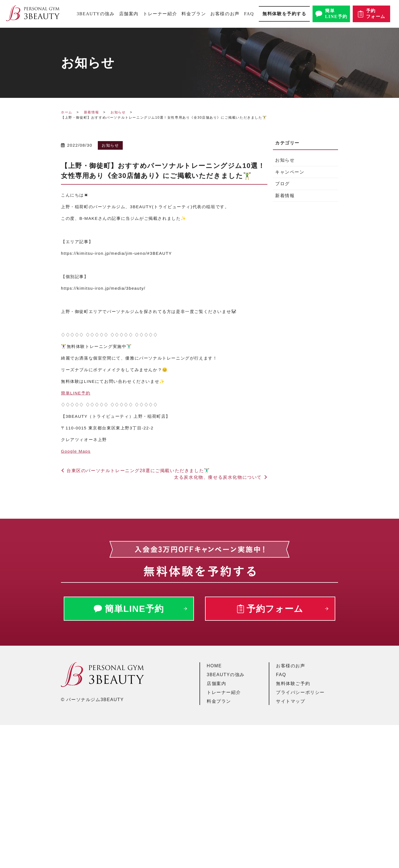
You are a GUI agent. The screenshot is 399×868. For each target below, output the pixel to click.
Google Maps (76, 451)
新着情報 (91, 112)
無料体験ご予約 (293, 684)
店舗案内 (129, 14)
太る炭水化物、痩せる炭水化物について (218, 477)
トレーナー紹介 (160, 14)
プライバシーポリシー (300, 692)
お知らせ (118, 112)
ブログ (282, 184)
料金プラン (194, 14)
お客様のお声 (225, 14)
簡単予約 (76, 393)
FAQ (249, 14)
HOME (214, 666)
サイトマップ (291, 701)
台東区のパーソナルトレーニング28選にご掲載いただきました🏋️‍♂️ (138, 471)
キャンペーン (290, 172)
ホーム (67, 112)
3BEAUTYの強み (96, 14)
